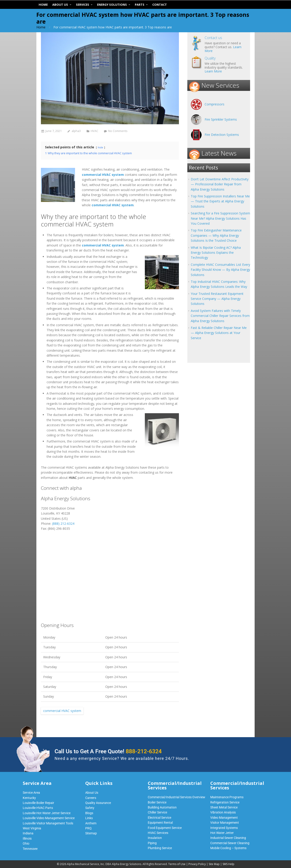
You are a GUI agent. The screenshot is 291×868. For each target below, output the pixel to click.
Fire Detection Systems (222, 135)
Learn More (213, 71)
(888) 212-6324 (63, 524)
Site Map (214, 864)
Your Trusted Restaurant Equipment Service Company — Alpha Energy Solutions (217, 299)
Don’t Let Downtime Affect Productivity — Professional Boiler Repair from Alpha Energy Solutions (220, 184)
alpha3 (76, 131)
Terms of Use (177, 864)
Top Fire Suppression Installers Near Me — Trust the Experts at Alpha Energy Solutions (220, 201)
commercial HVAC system (62, 711)
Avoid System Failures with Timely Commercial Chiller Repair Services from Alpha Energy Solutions (220, 316)
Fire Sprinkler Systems (221, 119)
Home (41, 27)
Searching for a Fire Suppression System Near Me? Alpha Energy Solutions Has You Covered (220, 218)
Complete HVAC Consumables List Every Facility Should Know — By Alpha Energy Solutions (220, 270)
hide (100, 147)
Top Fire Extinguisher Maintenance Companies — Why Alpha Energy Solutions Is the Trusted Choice (216, 235)
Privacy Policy (197, 864)
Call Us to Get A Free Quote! (108, 751)
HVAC (94, 131)
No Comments (118, 131)
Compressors (214, 104)
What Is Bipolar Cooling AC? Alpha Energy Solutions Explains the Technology (216, 253)
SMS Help (228, 864)
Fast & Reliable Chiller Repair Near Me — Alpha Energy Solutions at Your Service (219, 333)
